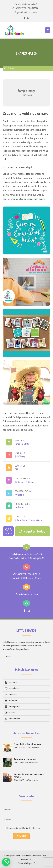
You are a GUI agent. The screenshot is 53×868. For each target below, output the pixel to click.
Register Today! (32, 531)
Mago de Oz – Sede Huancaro (28, 744)
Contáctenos (13, 718)
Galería (10, 712)
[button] (6, 862)
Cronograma (13, 706)
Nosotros (11, 682)
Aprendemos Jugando (25, 759)
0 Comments (33, 748)
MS (34, 863)
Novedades (12, 688)
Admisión (11, 700)
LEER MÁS (7, 656)
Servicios (11, 694)
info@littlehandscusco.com (25, 12)
